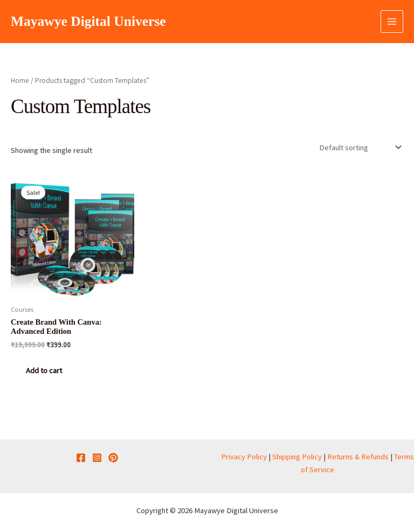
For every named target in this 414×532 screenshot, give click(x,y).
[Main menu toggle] (392, 22)
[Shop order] (359, 147)
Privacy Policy (244, 457)
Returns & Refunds (358, 457)
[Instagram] (97, 458)
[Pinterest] (113, 458)
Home (20, 80)
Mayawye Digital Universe (88, 21)
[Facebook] (81, 458)
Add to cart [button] (44, 370)
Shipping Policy (297, 457)
